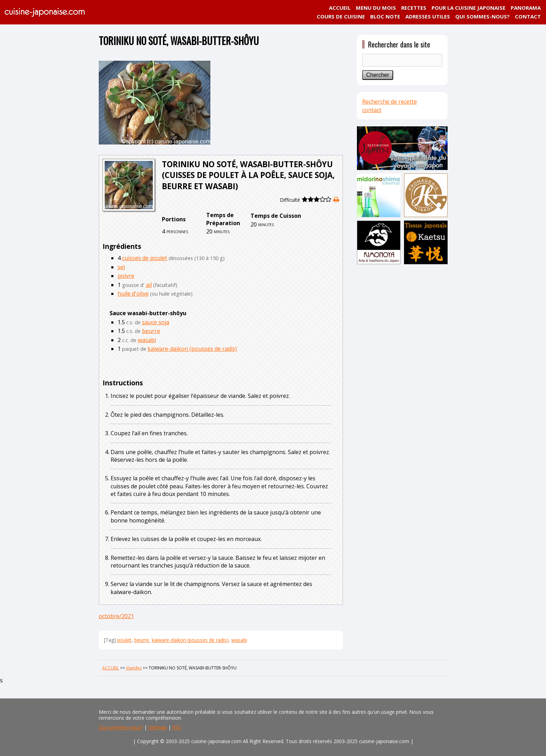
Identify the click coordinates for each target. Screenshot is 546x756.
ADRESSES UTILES (428, 16)
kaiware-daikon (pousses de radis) (192, 349)
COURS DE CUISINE (341, 16)
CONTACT (528, 16)
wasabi (147, 340)
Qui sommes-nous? (121, 727)
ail (149, 285)
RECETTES (414, 8)
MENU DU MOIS (376, 8)
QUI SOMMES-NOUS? (483, 16)
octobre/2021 (116, 616)
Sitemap (158, 727)
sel (121, 267)
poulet (124, 640)
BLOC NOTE (385, 16)
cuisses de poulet (145, 258)
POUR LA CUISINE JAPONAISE (469, 8)
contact (372, 110)
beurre (151, 331)
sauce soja (156, 322)
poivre (126, 276)
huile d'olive (133, 294)
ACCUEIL (340, 8)
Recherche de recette (390, 102)
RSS (177, 727)
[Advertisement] (402, 376)
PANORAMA (526, 8)
